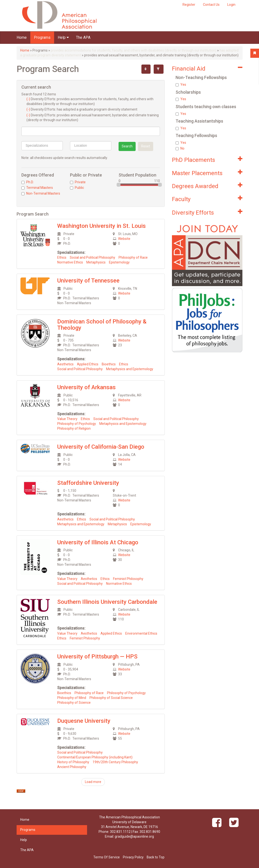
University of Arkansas (86, 387)
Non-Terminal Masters (41, 193)
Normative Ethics (70, 262)
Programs (42, 37)
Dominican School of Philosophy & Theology (102, 325)
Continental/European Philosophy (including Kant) (95, 757)
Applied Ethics (88, 364)
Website (124, 239)
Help (63, 37)
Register (189, 5)
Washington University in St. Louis (101, 226)
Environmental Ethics (141, 633)
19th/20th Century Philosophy (115, 762)
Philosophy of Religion (74, 428)
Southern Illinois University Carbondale (107, 602)
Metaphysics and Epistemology (130, 369)
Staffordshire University (88, 483)
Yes (181, 85)
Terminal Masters (37, 188)
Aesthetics (65, 364)
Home (22, 37)
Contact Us (211, 5)
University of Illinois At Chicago (98, 542)
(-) (29, 99)
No (180, 148)
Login (231, 5)
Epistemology (119, 262)
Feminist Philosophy (128, 579)
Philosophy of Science (74, 703)
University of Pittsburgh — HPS (97, 657)
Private (78, 182)
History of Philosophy (73, 762)
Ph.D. (28, 182)
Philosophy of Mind (72, 698)
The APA (83, 37)
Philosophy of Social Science (111, 698)
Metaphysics (96, 262)
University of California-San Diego (101, 447)
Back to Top (156, 857)
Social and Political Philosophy (92, 257)
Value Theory (67, 419)
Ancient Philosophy (72, 767)
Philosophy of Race (133, 257)
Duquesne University (84, 721)
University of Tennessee (88, 281)
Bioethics (109, 364)
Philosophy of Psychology (77, 424)
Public (77, 188)
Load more (93, 782)
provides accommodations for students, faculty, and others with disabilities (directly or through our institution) (134, 50)
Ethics (62, 257)
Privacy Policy (133, 857)
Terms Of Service (107, 857)
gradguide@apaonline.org (134, 836)
